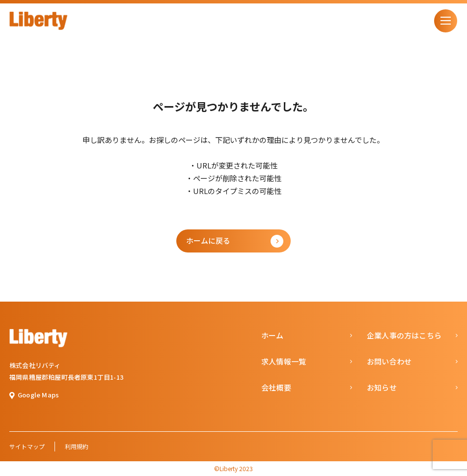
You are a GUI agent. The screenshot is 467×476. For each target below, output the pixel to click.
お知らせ (382, 387)
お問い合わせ (389, 361)
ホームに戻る (208, 240)
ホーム (273, 335)
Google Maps (38, 395)
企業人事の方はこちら (404, 335)
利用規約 (77, 446)
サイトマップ (27, 446)
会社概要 (276, 387)
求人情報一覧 (284, 361)
